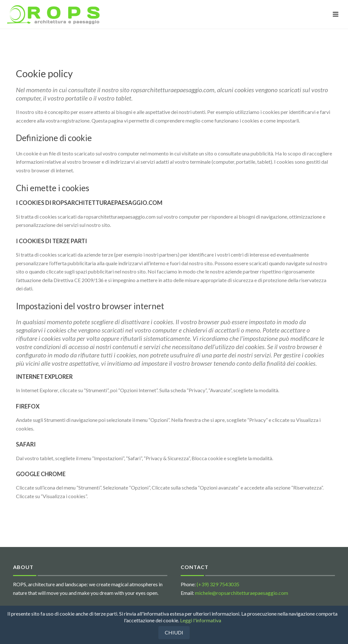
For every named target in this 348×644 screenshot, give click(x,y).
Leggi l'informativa (201, 620)
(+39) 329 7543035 (218, 584)
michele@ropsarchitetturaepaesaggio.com (242, 593)
